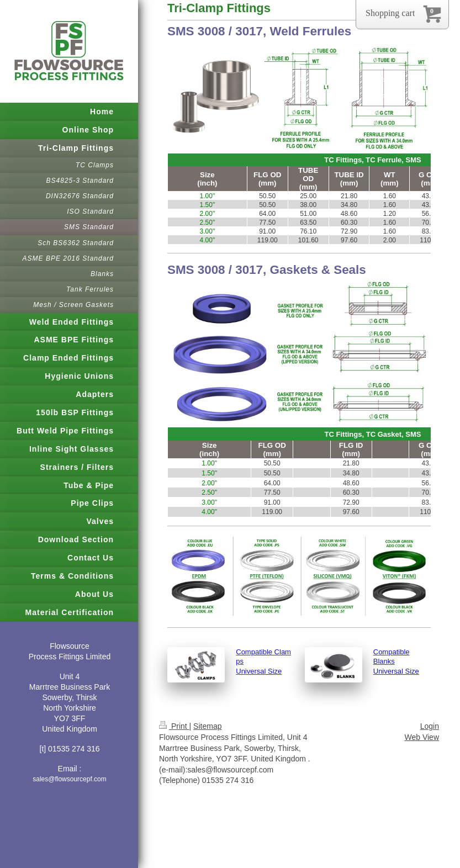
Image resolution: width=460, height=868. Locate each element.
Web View (422, 737)
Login (430, 726)
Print (174, 726)
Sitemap (207, 726)
